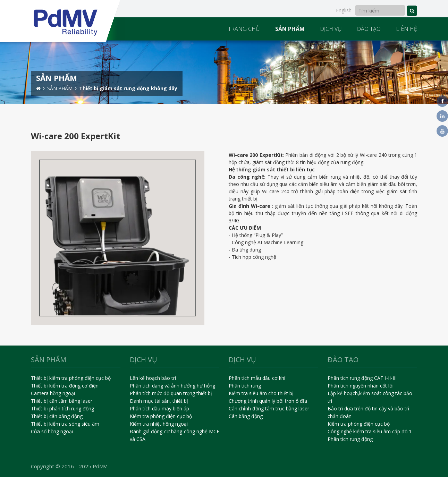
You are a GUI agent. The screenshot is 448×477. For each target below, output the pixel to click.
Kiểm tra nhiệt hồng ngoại (159, 424)
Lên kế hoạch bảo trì (153, 378)
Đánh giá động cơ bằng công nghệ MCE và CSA (175, 435)
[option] (224, 72)
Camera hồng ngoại (53, 393)
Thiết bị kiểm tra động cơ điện (65, 386)
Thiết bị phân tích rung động (62, 408)
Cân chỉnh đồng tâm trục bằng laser (269, 408)
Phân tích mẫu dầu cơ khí (257, 378)
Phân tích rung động (350, 439)
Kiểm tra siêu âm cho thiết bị (261, 393)
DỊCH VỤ (331, 29)
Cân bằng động (246, 416)
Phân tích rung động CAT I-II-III (362, 378)
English (344, 10)
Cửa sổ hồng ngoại (52, 431)
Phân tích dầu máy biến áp (159, 408)
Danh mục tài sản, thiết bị (159, 401)
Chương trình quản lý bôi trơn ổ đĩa (268, 401)
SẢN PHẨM (290, 29)
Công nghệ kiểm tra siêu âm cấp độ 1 (370, 431)
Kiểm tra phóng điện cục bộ (161, 416)
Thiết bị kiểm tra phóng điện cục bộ (71, 378)
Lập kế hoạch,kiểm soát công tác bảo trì (370, 397)
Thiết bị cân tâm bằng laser (62, 401)
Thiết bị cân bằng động (57, 416)
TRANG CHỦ (244, 29)
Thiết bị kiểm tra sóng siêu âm (65, 424)
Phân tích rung (245, 386)
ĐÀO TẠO (369, 29)
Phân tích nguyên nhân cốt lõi (361, 386)
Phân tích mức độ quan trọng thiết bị (171, 393)
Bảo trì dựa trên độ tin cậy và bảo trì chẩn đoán (368, 412)
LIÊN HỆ (407, 29)
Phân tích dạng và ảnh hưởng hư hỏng (172, 386)
